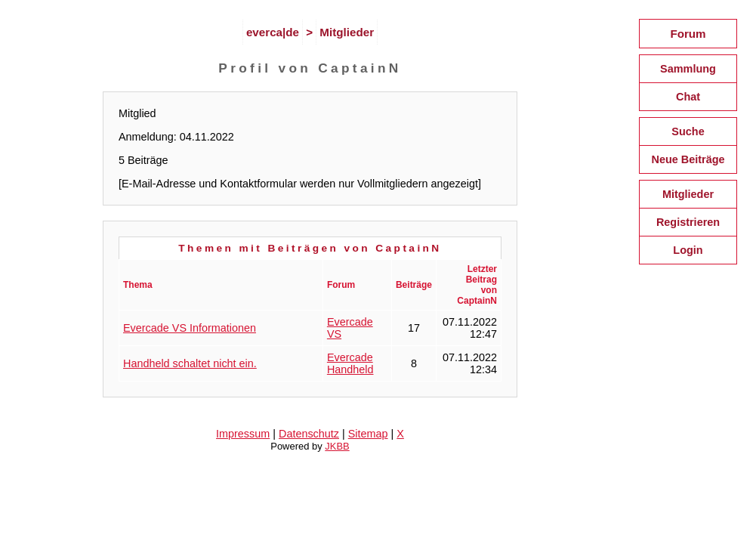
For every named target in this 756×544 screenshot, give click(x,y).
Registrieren (688, 222)
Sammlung (688, 69)
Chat (688, 97)
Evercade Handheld (350, 363)
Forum (688, 34)
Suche (688, 131)
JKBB (337, 446)
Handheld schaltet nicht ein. (190, 363)
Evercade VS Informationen (190, 328)
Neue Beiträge (688, 159)
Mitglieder (347, 32)
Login (688, 250)
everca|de (273, 32)
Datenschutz (309, 434)
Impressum (243, 434)
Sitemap (368, 434)
